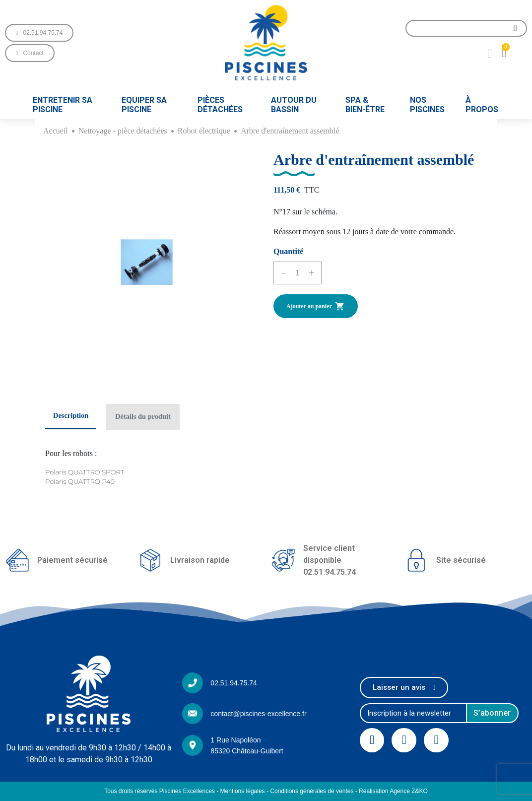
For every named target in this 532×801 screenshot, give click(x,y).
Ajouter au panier (316, 306)
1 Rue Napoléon (235, 740)
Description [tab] (71, 415)
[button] (39, 33)
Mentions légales (243, 791)
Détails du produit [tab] (143, 416)
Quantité (288, 251)
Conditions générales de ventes (312, 791)
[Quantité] (297, 273)
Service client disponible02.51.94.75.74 (330, 560)
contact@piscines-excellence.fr (258, 714)
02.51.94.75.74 (233, 683)
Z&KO (420, 791)
